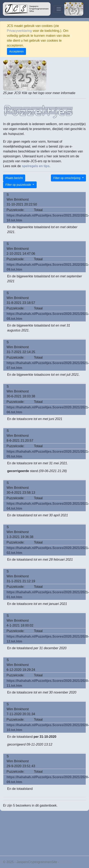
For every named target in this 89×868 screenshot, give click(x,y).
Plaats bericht (14, 178)
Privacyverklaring (19, 31)
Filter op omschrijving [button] (67, 178)
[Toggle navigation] (59, 9)
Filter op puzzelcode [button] (19, 185)
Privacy (65, 862)
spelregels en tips (36, 166)
